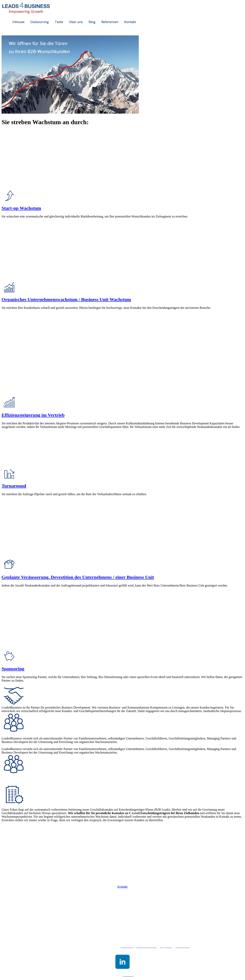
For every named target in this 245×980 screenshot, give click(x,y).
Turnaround (14, 486)
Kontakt (122, 887)
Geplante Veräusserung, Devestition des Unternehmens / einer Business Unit (78, 577)
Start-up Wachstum (21, 208)
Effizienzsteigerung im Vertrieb (33, 415)
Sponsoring (13, 669)
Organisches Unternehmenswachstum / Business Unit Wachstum (66, 299)
